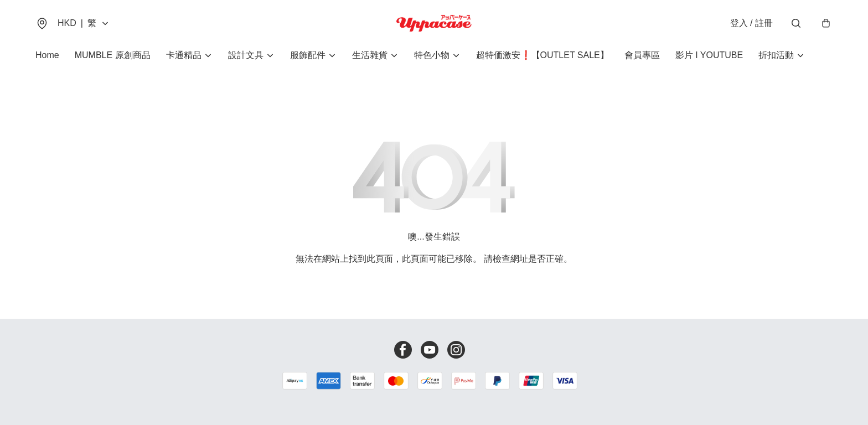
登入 (751, 23)
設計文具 (246, 55)
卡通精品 (184, 55)
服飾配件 (308, 55)
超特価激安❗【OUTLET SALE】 (542, 55)
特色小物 (432, 55)
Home (47, 55)
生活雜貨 (370, 55)
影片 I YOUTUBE (709, 55)
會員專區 (642, 55)
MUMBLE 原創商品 (113, 55)
